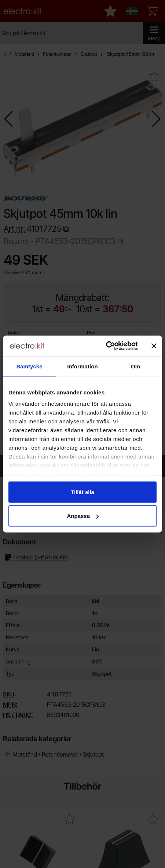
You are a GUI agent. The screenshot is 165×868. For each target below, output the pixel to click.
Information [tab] (82, 366)
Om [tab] (135, 366)
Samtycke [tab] (30, 366)
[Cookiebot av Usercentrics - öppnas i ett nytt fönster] (106, 346)
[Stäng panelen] (154, 346)
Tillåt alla (82, 492)
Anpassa (83, 516)
